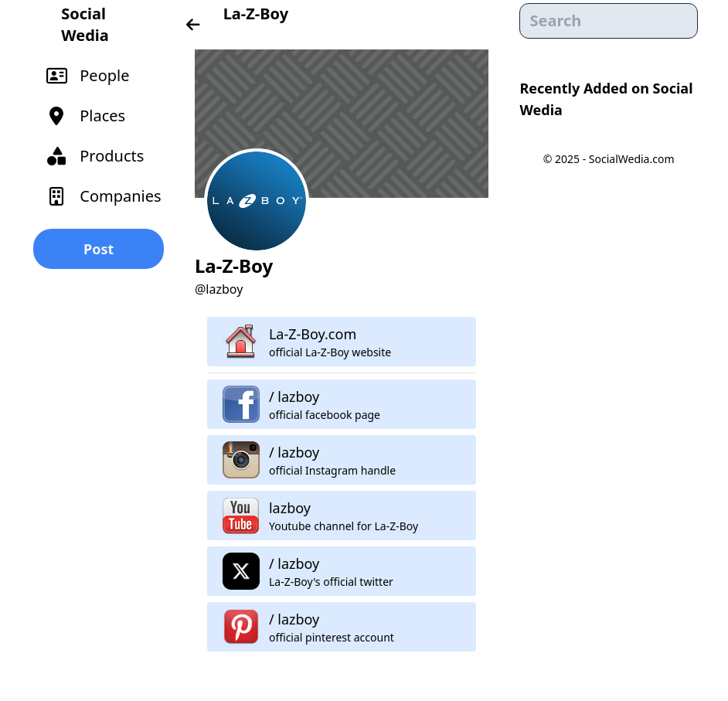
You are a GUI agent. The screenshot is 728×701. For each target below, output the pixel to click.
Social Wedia (85, 24)
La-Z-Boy (256, 14)
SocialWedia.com (632, 159)
